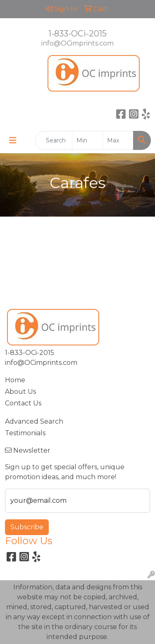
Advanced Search (34, 421)
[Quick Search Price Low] (87, 140)
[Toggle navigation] (13, 140)
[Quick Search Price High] (118, 140)
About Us (20, 392)
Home (15, 380)
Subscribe (27, 527)
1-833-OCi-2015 (77, 34)
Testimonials (25, 433)
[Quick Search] (54, 140)
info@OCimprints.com (77, 43)
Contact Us (23, 403)
